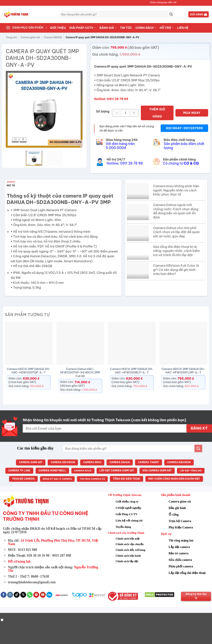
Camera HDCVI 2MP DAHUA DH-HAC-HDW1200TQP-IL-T (29, 371)
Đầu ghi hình (177, 508)
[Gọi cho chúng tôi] (30, 595)
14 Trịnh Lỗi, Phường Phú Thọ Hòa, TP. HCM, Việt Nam (53, 542)
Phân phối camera (181, 566)
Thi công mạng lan (181, 540)
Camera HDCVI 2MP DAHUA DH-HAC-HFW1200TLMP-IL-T (183, 371)
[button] (199, 14)
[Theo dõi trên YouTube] (43, 595)
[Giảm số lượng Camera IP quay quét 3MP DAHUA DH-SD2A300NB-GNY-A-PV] (117, 113)
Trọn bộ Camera (180, 521)
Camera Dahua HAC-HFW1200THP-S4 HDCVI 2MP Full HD (80, 373)
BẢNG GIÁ (108, 28)
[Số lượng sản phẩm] (125, 113)
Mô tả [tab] (11, 185)
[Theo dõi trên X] (23, 595)
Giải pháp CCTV (83, 28)
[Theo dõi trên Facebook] (4, 595)
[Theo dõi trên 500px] (49, 595)
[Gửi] (171, 14)
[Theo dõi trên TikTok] (17, 595)
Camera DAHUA (53, 37)
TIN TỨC (126, 28)
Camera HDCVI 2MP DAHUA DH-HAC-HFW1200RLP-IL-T (132, 371)
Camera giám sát (30, 37)
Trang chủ (11, 37)
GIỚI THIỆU (58, 28)
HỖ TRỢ (167, 28)
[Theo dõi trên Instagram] (10, 595)
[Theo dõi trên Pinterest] (36, 595)
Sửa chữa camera (180, 560)
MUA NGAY (192, 113)
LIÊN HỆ (183, 28)
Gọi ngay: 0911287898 (184, 128)
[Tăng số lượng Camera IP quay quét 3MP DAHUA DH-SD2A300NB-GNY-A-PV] (134, 113)
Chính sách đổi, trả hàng (130, 550)
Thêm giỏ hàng (157, 113)
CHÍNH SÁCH (146, 28)
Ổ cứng (174, 514)
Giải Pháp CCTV (127, 514)
